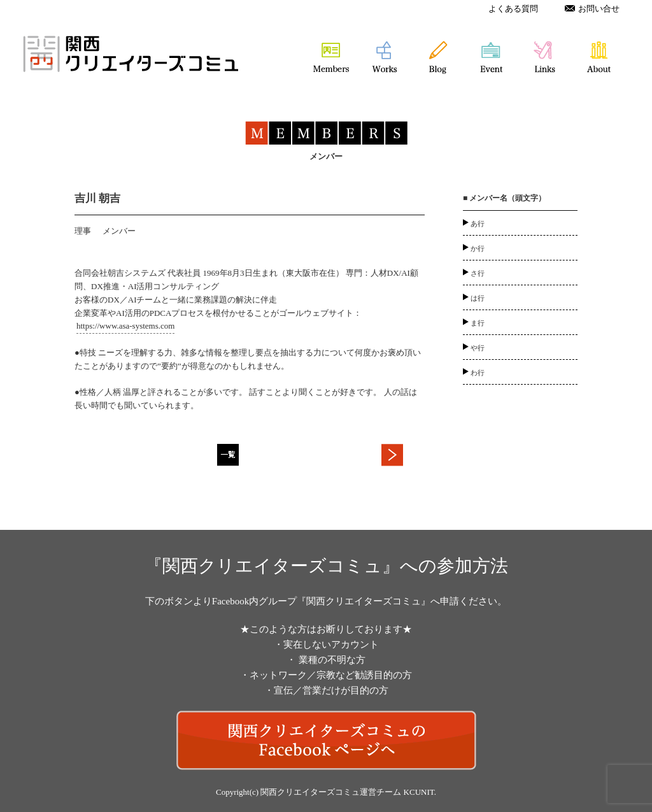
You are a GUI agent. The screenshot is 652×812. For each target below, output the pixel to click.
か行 (478, 248)
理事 (83, 231)
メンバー (119, 231)
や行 (478, 348)
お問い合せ (592, 9)
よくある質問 (513, 9)
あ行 (478, 224)
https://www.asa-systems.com (125, 326)
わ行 (478, 373)
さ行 (478, 273)
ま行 (478, 323)
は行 (478, 298)
